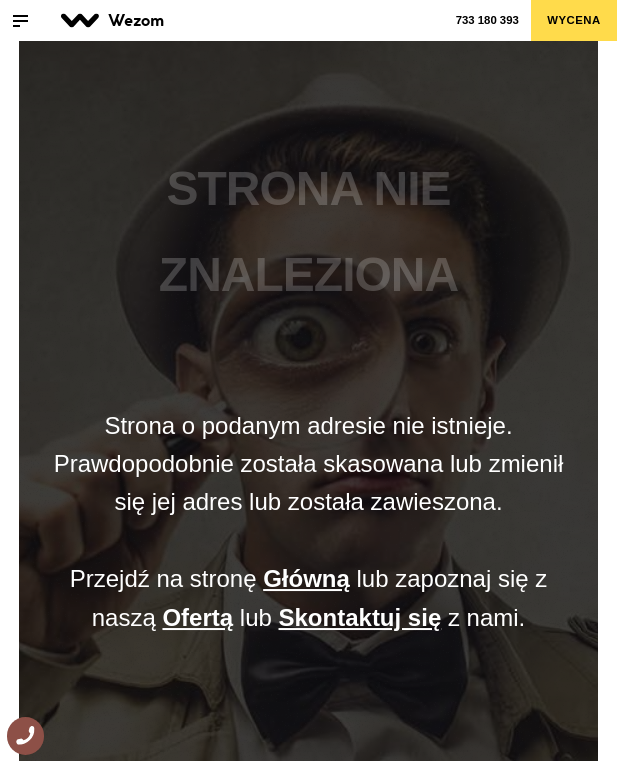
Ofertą (197, 617)
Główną (306, 578)
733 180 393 (487, 20)
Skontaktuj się (360, 617)
